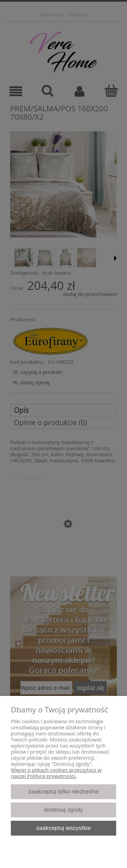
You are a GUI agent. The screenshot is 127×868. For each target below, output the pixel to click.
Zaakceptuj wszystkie (63, 828)
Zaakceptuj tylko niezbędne (63, 791)
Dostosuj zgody (63, 810)
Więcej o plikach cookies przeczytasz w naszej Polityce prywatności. (56, 773)
